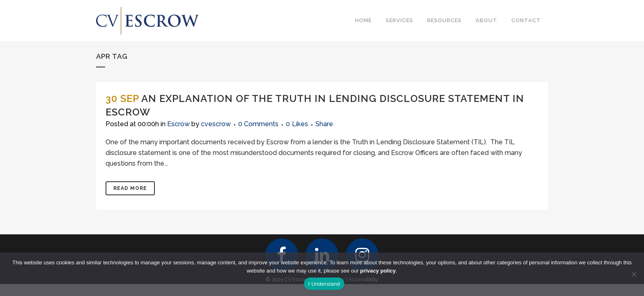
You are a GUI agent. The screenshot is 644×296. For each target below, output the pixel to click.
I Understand (324, 284)
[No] (634, 274)
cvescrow (216, 124)
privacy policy (378, 271)
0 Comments (258, 124)
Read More (130, 188)
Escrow (178, 124)
